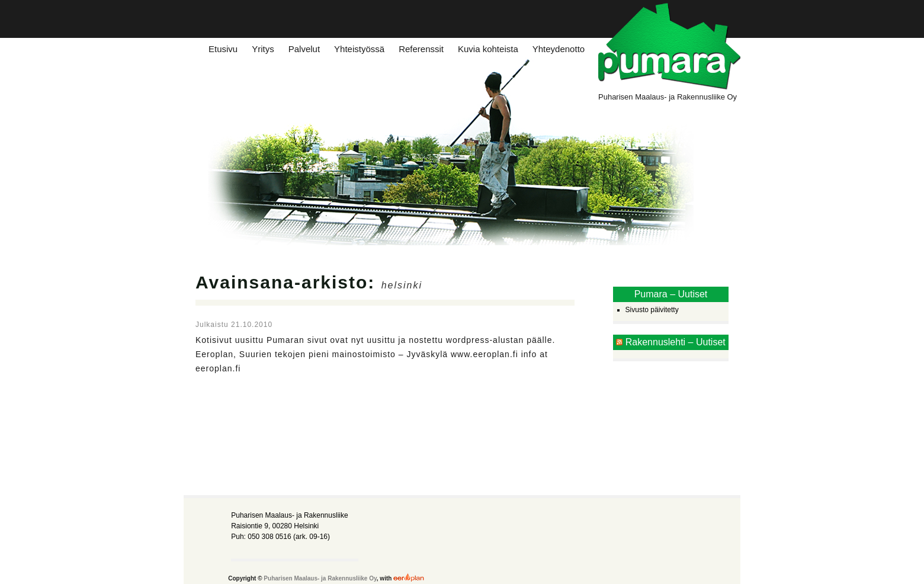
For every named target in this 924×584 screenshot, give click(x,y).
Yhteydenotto (559, 49)
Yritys (263, 49)
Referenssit (421, 49)
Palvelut (304, 49)
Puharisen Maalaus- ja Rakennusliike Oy (320, 578)
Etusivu (223, 49)
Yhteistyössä (359, 49)
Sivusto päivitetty (652, 310)
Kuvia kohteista (488, 49)
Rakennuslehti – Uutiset (676, 342)
